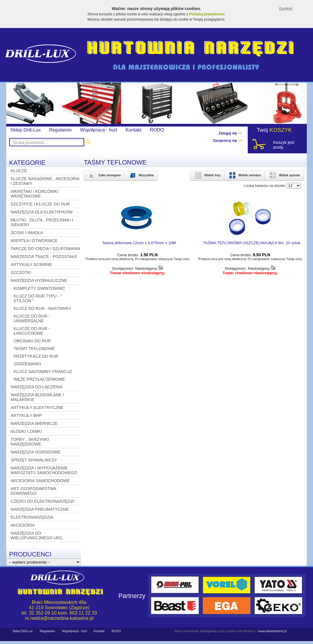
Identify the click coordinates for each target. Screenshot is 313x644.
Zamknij (286, 9)
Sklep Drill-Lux (26, 130)
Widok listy (207, 175)
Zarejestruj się (228, 141)
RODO (157, 130)
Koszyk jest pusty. (284, 145)
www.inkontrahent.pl (272, 631)
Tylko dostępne (104, 175)
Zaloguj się (230, 133)
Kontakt (133, 130)
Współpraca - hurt (99, 130)
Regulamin (60, 130)
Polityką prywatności (207, 14)
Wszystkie (141, 175)
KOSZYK (281, 130)
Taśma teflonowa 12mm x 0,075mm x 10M (139, 243)
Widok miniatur (245, 175)
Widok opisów (284, 175)
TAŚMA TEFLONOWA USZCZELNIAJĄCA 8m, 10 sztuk (252, 243)
